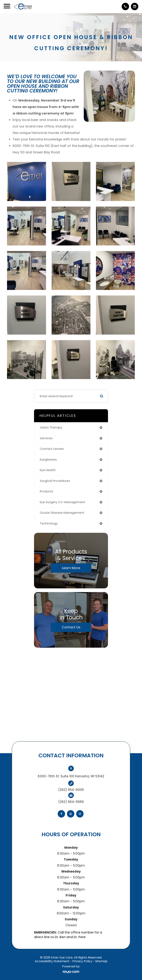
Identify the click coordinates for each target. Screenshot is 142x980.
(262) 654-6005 (71, 790)
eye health (48, 470)
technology (49, 523)
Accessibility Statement (52, 961)
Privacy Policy (82, 961)
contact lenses (52, 449)
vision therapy (51, 427)
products (47, 491)
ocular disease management (62, 513)
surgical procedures (55, 481)
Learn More (71, 568)
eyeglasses (48, 460)
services (46, 438)
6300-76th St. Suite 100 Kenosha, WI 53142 (71, 776)
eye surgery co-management (62, 502)
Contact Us (71, 627)
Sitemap (101, 961)
